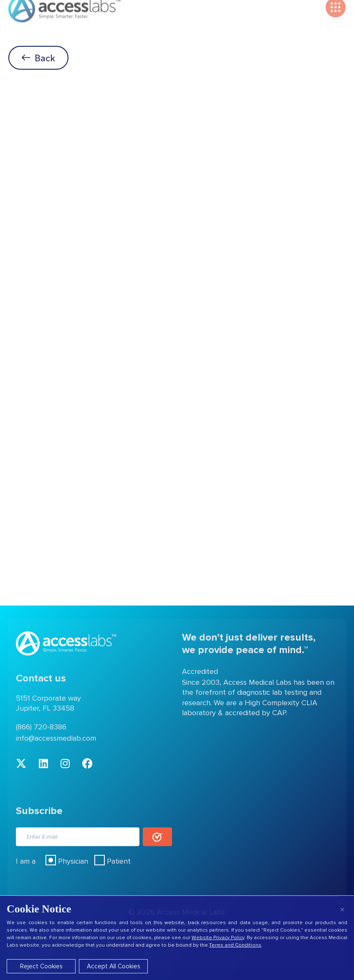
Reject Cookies (41, 966)
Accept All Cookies (114, 966)
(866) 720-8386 (41, 727)
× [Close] (342, 909)
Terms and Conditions (235, 945)
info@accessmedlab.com (56, 738)
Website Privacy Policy (218, 938)
